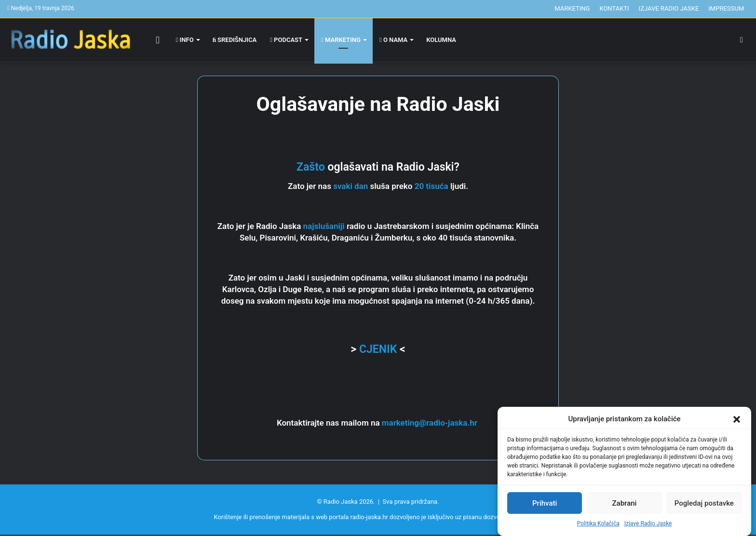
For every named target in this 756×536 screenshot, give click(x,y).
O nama (393, 40)
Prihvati (545, 503)
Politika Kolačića (598, 523)
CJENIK (378, 349)
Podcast (286, 40)
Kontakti (614, 8)
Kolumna (441, 40)
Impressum (726, 8)
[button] (737, 419)
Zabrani (625, 503)
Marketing (572, 8)
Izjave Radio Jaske (648, 523)
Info (185, 40)
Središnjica (235, 40)
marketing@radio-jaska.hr (431, 423)
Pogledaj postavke (704, 503)
